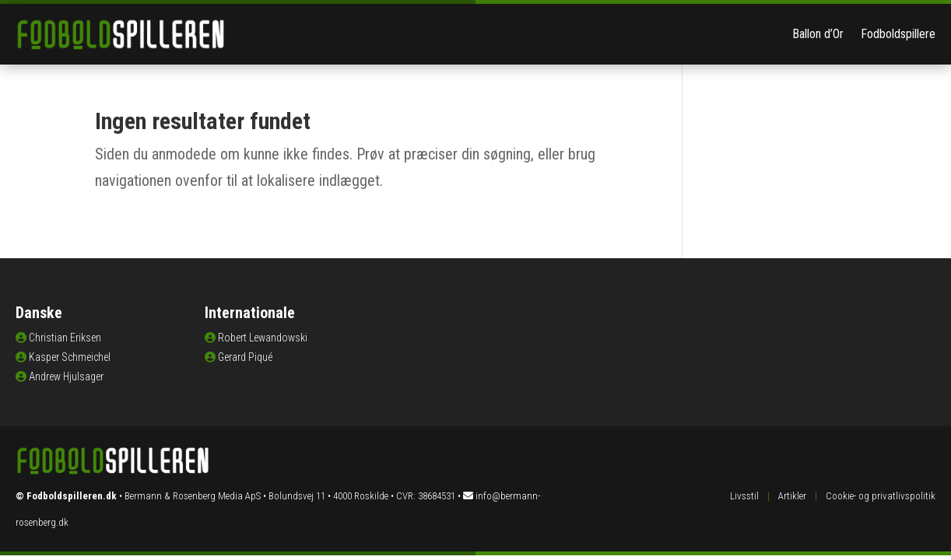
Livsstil (744, 496)
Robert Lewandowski (263, 338)
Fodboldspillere (898, 34)
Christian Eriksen (65, 338)
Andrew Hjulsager (66, 376)
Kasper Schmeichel (70, 357)
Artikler (792, 496)
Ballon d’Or (818, 34)
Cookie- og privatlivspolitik (881, 496)
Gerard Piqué (245, 357)
